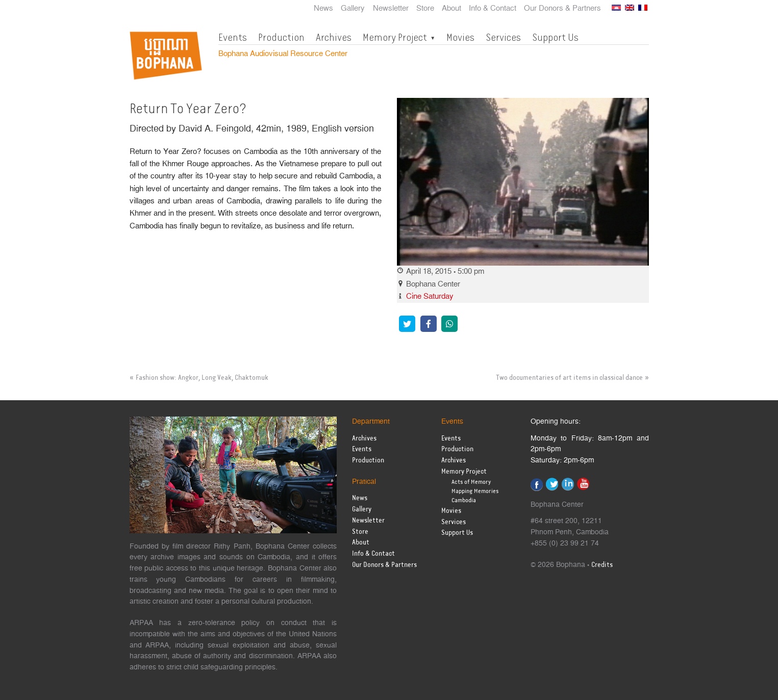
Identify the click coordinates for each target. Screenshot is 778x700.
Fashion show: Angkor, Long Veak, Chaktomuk (202, 378)
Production (281, 37)
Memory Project (395, 37)
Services (503, 37)
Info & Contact (493, 9)
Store (425, 9)
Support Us (555, 37)
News (323, 9)
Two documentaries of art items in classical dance (569, 378)
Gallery (353, 9)
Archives (334, 37)
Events (233, 37)
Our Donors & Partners (562, 9)
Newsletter (391, 9)
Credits (602, 565)
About (451, 9)
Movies (460, 37)
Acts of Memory (471, 482)
